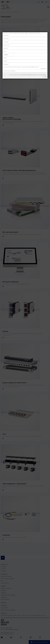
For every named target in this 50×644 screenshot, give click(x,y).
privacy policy (43, 75)
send (44, 77)
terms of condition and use (29, 75)
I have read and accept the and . (28, 75)
